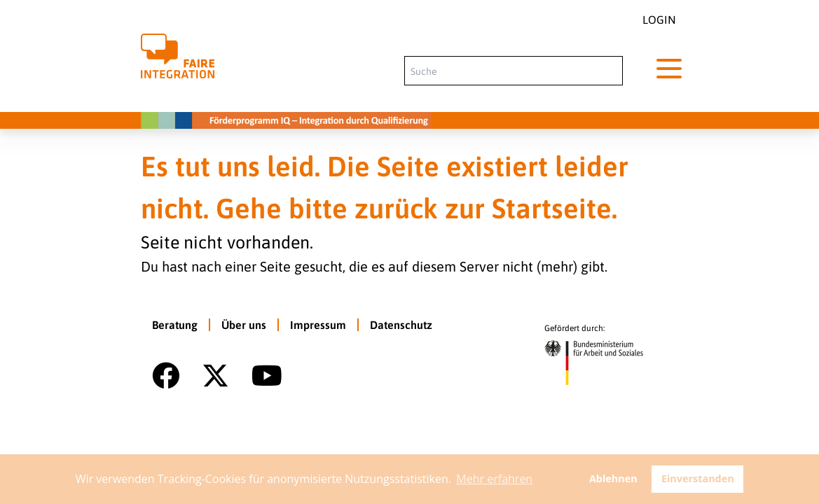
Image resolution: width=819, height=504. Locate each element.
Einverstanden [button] (698, 478)
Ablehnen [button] (613, 478)
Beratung (175, 325)
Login (659, 20)
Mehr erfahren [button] (494, 479)
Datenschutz (401, 325)
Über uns (244, 325)
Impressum (318, 325)
